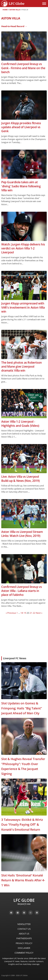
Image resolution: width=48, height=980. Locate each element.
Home (5, 10)
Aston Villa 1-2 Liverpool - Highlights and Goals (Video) (20, 424)
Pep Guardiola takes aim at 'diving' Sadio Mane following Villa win (21, 186)
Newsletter (24, 924)
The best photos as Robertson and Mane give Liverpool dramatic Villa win (22, 367)
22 (34, 613)
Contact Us (24, 929)
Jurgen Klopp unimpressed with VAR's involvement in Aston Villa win (23, 307)
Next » (39, 613)
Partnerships (24, 938)
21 (31, 613)
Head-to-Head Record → (14, 26)
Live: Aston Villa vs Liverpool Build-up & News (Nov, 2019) (20, 479)
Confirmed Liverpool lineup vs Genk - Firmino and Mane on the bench (23, 68)
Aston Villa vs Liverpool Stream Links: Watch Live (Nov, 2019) (22, 534)
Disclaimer (24, 948)
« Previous (11, 613)
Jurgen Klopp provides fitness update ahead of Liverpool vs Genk (21, 127)
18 (22, 613)
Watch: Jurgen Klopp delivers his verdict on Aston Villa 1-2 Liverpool (23, 248)
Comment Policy (24, 953)
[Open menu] (44, 4)
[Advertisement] (24, 635)
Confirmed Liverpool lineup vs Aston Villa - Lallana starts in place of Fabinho (22, 591)
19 (25, 613)
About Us (24, 934)
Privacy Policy (24, 943)
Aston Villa (15, 10)
